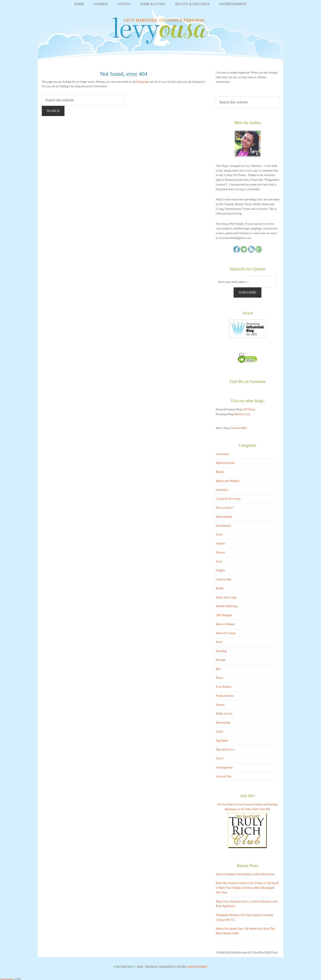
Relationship (223, 721)
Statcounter (7, 977)
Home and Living (226, 596)
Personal (221, 659)
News (219, 641)
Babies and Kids (225, 462)
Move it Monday (225, 623)
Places (219, 677)
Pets (218, 668)
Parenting (221, 650)
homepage (143, 80)
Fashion (220, 542)
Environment (223, 524)
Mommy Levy (242, 413)
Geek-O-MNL (239, 427)
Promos (220, 703)
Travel (219, 757)
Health (220, 587)
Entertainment (224, 515)
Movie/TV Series (226, 632)
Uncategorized (224, 766)
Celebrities (222, 488)
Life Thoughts (224, 614)
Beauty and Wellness (228, 479)
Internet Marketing (227, 605)
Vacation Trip (224, 775)
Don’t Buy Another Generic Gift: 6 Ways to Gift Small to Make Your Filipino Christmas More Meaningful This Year (247, 887)
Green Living (223, 578)
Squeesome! (197, 965)
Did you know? (225, 506)
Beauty (220, 470)
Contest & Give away (228, 497)
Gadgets (220, 569)
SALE (219, 730)
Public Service (224, 712)
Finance (220, 551)
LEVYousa (160, 32)
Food (219, 560)
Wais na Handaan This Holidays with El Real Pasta (245, 873)
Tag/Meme (222, 739)
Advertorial (222, 453)
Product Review (225, 694)
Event (219, 533)
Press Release (224, 685)
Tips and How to (225, 748)
